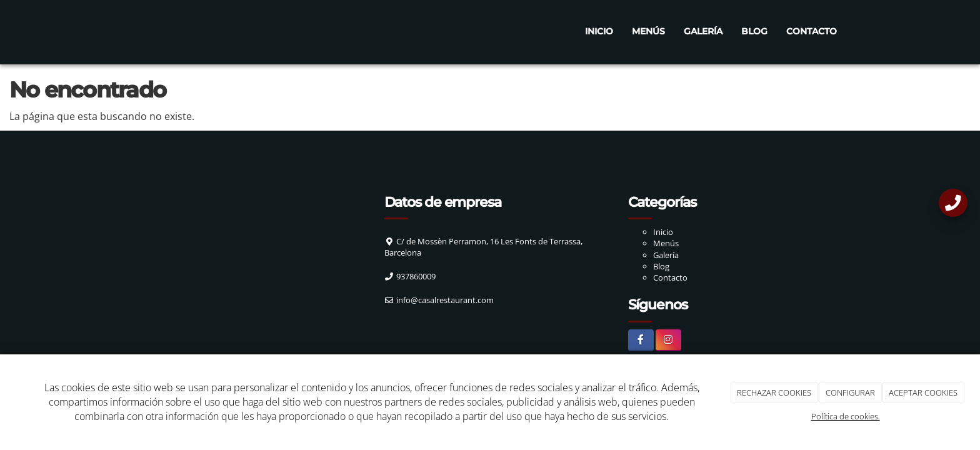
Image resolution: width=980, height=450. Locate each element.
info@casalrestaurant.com (445, 300)
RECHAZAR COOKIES (774, 392)
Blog (754, 31)
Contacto (812, 31)
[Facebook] (641, 340)
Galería (703, 31)
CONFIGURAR (850, 392)
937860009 (416, 276)
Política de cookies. (846, 416)
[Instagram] (668, 340)
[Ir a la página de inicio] (121, 31)
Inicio (599, 31)
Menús (648, 31)
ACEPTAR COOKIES (923, 392)
